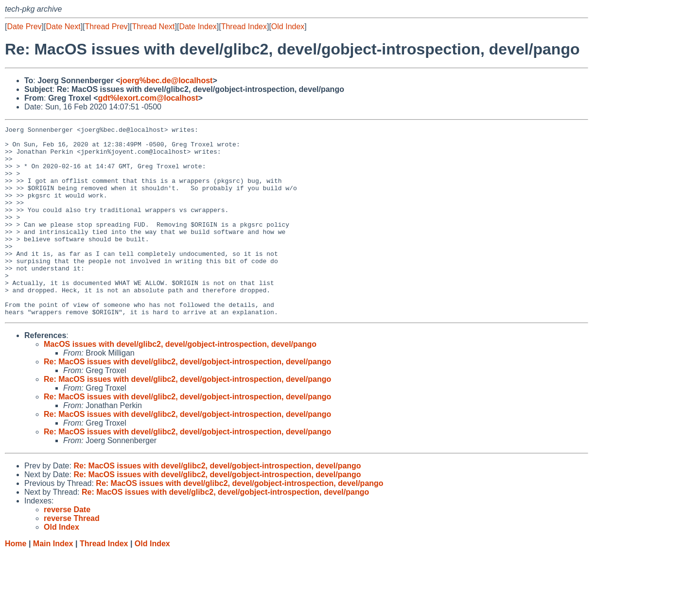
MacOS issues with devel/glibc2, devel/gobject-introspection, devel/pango (180, 382)
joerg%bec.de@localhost (167, 81)
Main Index (53, 582)
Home (16, 582)
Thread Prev (106, 27)
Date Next (63, 27)
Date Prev (24, 27)
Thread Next (153, 27)
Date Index (198, 27)
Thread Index (244, 27)
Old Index (288, 27)
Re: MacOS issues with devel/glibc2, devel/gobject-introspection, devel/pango (187, 400)
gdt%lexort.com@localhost (148, 98)
